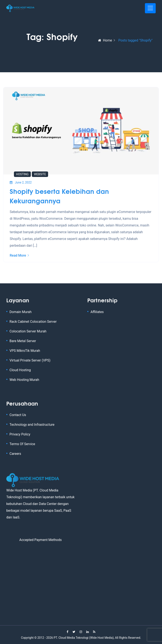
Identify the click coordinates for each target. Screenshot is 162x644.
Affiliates (97, 312)
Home (105, 40)
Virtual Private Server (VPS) (30, 360)
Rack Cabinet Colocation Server (33, 322)
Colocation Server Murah (28, 331)
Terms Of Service (22, 444)
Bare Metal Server (23, 341)
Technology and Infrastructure (32, 425)
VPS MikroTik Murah (25, 351)
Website (40, 174)
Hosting (22, 174)
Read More (19, 255)
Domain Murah (20, 312)
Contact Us (18, 415)
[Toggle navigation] (150, 8)
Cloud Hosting (20, 370)
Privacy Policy (20, 434)
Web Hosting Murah (24, 380)
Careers (15, 454)
